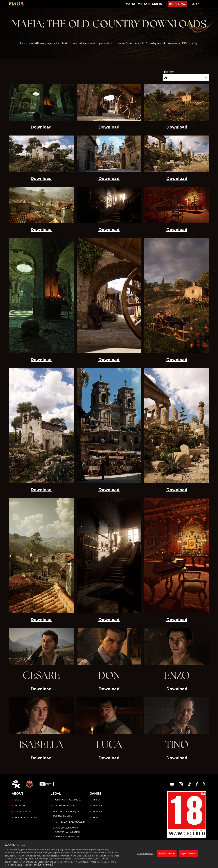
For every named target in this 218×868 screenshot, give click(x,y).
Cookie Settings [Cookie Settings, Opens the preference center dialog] (145, 854)
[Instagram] (181, 784)
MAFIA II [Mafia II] (144, 4)
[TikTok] (189, 784)
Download (41, 127)
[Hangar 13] (30, 784)
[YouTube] (172, 784)
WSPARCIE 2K (22, 812)
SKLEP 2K (20, 806)
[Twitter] (204, 784)
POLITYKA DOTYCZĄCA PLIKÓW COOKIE (66, 814)
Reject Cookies (188, 854)
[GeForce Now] (47, 784)
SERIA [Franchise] (96, 817)
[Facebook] (197, 784)
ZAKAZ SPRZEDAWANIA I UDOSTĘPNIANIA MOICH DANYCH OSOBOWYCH (67, 832)
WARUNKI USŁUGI (64, 806)
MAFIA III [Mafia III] (159, 4)
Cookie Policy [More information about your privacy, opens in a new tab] (45, 865)
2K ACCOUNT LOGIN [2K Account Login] (26, 817)
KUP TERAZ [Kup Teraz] (178, 4)
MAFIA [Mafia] (130, 4)
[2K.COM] (16, 784)
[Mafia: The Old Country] (16, 4)
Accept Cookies (167, 854)
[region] (109, 854)
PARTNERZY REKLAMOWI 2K (69, 822)
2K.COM (19, 800)
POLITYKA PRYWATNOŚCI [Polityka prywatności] (68, 800)
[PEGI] (187, 815)
